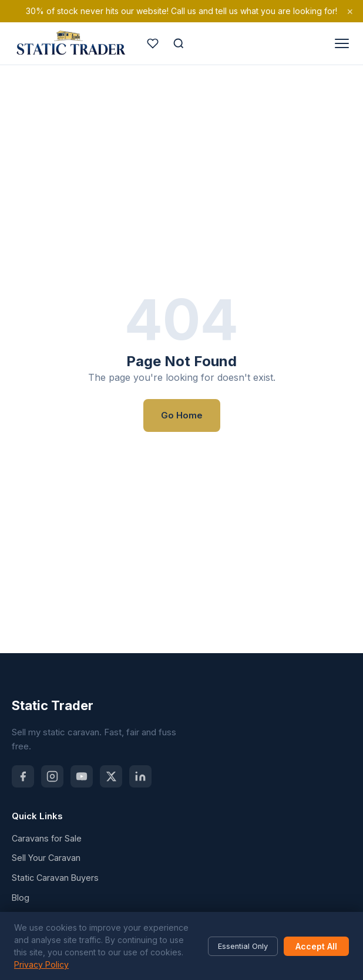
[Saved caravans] (153, 43)
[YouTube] (82, 776)
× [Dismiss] (350, 11)
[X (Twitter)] (111, 776)
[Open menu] (342, 43)
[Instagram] (52, 776)
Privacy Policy (41, 964)
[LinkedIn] (140, 776)
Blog (21, 898)
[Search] (179, 43)
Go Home (182, 415)
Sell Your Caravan (46, 858)
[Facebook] (23, 776)
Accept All (316, 946)
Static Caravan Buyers (55, 878)
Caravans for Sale (47, 838)
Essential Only (243, 946)
